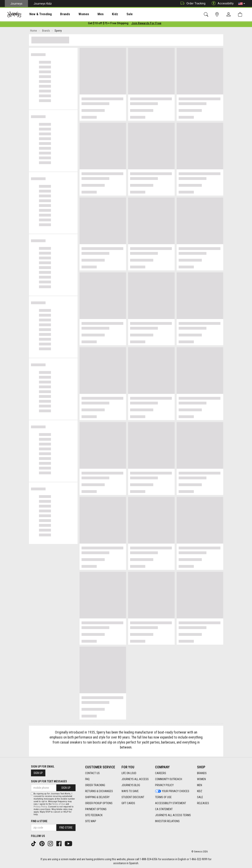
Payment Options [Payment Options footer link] (96, 809)
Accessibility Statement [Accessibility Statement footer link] (171, 803)
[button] (242, 4)
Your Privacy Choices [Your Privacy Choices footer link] (172, 791)
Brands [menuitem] (59, 14)
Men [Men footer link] (200, 785)
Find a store (39, 821)
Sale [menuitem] (116, 14)
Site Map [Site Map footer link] (91, 821)
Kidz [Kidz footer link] (200, 791)
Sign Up (38, 773)
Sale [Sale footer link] (200, 797)
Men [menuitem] (90, 14)
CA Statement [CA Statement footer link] (164, 809)
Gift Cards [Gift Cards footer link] (128, 803)
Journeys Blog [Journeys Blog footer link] (131, 785)
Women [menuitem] (75, 14)
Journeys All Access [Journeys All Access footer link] (135, 779)
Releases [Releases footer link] (203, 803)
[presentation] (37, 14)
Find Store (66, 828)
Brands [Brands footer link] (202, 773)
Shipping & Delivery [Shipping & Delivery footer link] (97, 797)
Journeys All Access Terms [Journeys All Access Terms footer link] (173, 815)
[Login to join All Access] (108, 24)
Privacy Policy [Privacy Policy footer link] (164, 785)
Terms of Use (59, 804)
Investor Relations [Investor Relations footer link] (167, 821)
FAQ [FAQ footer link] (87, 779)
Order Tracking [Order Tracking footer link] (95, 785)
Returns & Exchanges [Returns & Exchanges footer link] (99, 791)
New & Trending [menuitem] (37, 14)
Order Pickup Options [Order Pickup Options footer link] (99, 803)
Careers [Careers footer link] (161, 773)
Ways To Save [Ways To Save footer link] (130, 791)
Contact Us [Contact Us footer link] (92, 773)
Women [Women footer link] (201, 779)
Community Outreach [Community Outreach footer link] (169, 779)
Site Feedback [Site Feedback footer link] (94, 815)
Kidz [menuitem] (103, 14)
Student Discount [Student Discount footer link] (133, 797)
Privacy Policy (40, 807)
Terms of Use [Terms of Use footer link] (163, 797)
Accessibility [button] (222, 4)
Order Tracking (192, 4)
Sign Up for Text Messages (49, 782)
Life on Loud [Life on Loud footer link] (129, 773)
